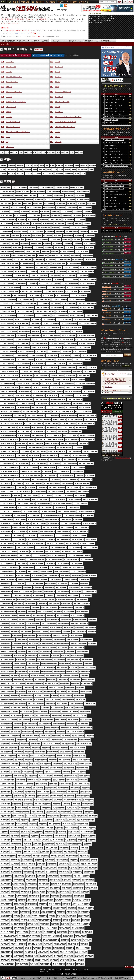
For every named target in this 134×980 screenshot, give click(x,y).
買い (105, 338)
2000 (12, 152)
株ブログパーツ (84, 2)
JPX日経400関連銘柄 (109, 239)
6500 (53, 152)
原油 (125, 342)
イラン (108, 345)
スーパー (120, 347)
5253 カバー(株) (110, 200)
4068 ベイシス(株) (111, 103)
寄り (103, 342)
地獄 (110, 351)
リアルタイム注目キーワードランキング (16, 31)
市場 (125, 345)
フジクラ (111, 338)
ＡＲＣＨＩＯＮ (109, 342)
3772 (3, 122)
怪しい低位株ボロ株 (38, 2)
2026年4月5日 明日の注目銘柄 (101, 20)
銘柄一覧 (16, 2)
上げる (120, 342)
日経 (118, 351)
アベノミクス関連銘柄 (109, 269)
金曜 (116, 338)
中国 (124, 338)
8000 (67, 152)
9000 (77, 152)
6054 (52, 142)
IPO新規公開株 (25, 2)
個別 (116, 342)
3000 (21, 152)
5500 (44, 152)
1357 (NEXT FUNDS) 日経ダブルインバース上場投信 (116, 155)
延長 (122, 345)
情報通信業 (108, 286)
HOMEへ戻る (5, 44)
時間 (102, 338)
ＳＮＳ (109, 347)
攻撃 (105, 345)
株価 (119, 340)
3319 (3, 102)
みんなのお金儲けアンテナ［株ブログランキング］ (116, 374)
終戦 (117, 349)
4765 (3, 132)
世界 (128, 342)
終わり (125, 349)
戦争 (114, 338)
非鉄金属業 (108, 293)
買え (122, 338)
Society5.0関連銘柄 (109, 250)
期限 (126, 338)
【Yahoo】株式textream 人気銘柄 (37, 41)
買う (121, 349)
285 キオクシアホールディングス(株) (116, 143)
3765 (52, 117)
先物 (120, 351)
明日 (103, 347)
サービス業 (108, 300)
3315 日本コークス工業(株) (114, 105)
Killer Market (109, 387)
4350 (52, 127)
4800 (52, 137)
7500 (63, 152)
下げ (106, 342)
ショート (129, 338)
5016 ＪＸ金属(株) (111, 197)
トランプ (105, 351)
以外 (120, 338)
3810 (52, 122)
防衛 (105, 347)
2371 (3, 72)
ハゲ (122, 347)
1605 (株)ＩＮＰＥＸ (112, 120)
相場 (113, 349)
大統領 (118, 338)
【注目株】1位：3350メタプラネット (103, 16)
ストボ (114, 347)
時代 (112, 345)
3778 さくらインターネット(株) (115, 100)
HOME (3, 2)
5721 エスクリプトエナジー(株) (115, 186)
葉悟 (124, 347)
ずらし (121, 340)
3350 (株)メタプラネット (113, 192)
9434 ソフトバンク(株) (112, 157)
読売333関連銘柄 (109, 246)
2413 (52, 77)
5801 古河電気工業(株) (112, 151)
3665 (52, 107)
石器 (122, 349)
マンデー (109, 340)
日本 (112, 347)
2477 (3, 87)
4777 (3, 137)
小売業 (106, 296)
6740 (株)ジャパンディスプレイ (115, 97)
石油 (114, 345)
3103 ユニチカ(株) (111, 206)
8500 (72, 152)
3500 (26, 152)
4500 (35, 152)
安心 (127, 345)
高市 (129, 340)
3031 (52, 92)
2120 (3, 62)
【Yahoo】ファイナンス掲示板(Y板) (36, 19)
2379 (52, 72)
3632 (52, 102)
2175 (3, 67)
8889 (3, 147)
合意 (129, 345)
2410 (3, 77)
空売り (123, 342)
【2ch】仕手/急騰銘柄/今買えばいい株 (13, 41)
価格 (115, 351)
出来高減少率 (108, 41)
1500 (7, 152)
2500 (16, 152)
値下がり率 (75, 41)
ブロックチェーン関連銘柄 (109, 272)
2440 (52, 82)
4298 (3, 127)
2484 (52, 87)
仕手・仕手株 (37, 36)
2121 (52, 62)
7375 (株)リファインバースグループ (116, 117)
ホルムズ (113, 342)
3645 (3, 107)
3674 (52, 112)
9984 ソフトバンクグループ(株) (115, 209)
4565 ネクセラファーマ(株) (114, 230)
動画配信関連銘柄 (109, 253)
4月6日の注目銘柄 (97, 22)
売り (104, 349)
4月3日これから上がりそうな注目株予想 (104, 18)
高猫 (118, 342)
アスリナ (107, 349)
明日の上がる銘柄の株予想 (113, 390)
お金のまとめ (109, 393)
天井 (113, 340)
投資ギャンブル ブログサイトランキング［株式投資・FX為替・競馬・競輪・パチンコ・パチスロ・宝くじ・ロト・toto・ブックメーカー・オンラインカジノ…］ (116, 381)
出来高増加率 (92, 41)
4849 (3, 142)
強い (115, 340)
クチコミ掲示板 (51, 2)
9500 (81, 152)
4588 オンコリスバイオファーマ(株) (115, 114)
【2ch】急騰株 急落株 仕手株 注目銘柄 (12, 19)
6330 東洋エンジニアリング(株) (115, 111)
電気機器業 (108, 289)
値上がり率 (59, 41)
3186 (52, 97)
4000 (30, 152)
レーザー (129, 347)
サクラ (127, 347)
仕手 (125, 340)
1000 (3, 152)
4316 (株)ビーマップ (112, 108)
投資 (127, 340)
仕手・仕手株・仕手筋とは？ (11, 23)
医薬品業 (107, 319)
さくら (33, 33)
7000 (58, 152)
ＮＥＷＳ (113, 351)
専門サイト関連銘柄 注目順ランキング (16, 55)
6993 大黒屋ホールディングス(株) (116, 203)
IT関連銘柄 (108, 243)
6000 (49, 152)
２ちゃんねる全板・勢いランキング (117, 224)
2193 (52, 67)
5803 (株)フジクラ (111, 123)
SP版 (9, 2)
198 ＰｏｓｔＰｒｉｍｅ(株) (114, 160)
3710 (3, 117)
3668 (3, 112)
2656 (3, 92)
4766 (52, 132)
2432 (3, 82)
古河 (108, 338)
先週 (124, 345)
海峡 (117, 347)
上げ (115, 349)
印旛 (107, 347)
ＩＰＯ (117, 340)
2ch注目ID (74, 2)
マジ (108, 351)
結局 (119, 349)
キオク (110, 349)
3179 (3, 97)
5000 (40, 152)
